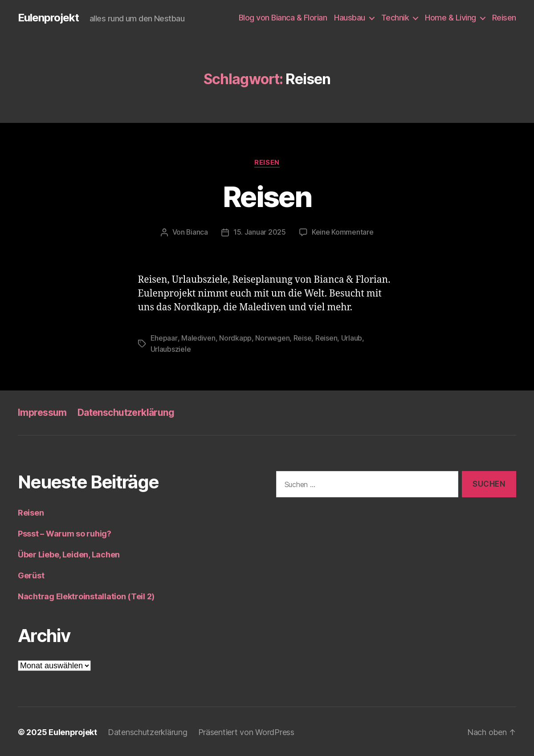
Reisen (504, 18)
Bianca (197, 232)
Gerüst (31, 574)
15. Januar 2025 (260, 232)
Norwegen (272, 337)
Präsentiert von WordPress (247, 731)
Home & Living (450, 18)
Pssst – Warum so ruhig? (65, 532)
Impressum (42, 411)
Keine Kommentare (343, 232)
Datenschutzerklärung (126, 411)
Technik (395, 18)
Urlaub (351, 337)
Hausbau (350, 18)
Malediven (198, 337)
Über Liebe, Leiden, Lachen (69, 553)
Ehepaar (164, 337)
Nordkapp (235, 337)
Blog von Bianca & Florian (283, 18)
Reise (302, 337)
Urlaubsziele (171, 348)
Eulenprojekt (48, 18)
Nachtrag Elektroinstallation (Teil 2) (86, 595)
